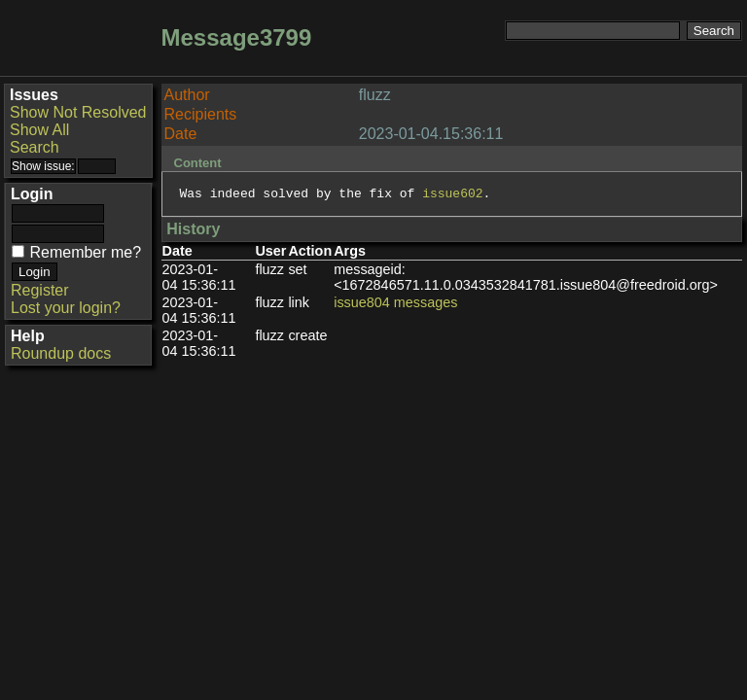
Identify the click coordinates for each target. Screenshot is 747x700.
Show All (39, 130)
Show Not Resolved (78, 112)
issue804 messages (395, 305)
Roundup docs (61, 353)
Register (40, 290)
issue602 (452, 195)
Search (35, 147)
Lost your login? (66, 308)
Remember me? (85, 252)
